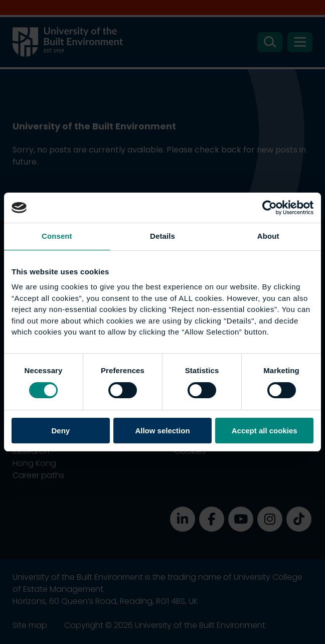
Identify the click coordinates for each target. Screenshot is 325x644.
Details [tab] (162, 236)
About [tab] (268, 236)
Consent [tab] (57, 236)
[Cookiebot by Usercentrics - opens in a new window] (270, 208)
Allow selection (162, 431)
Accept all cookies (265, 431)
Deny (60, 431)
